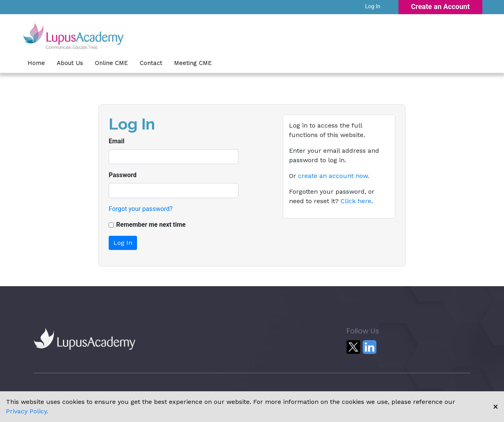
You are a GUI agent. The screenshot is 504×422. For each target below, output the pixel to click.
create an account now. (334, 176)
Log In (372, 6)
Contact (151, 63)
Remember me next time (151, 225)
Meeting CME (193, 63)
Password (123, 175)
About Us (70, 63)
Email (117, 141)
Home (36, 63)
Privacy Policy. (27, 411)
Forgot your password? (141, 209)
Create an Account (440, 6)
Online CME (111, 63)
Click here (356, 201)
